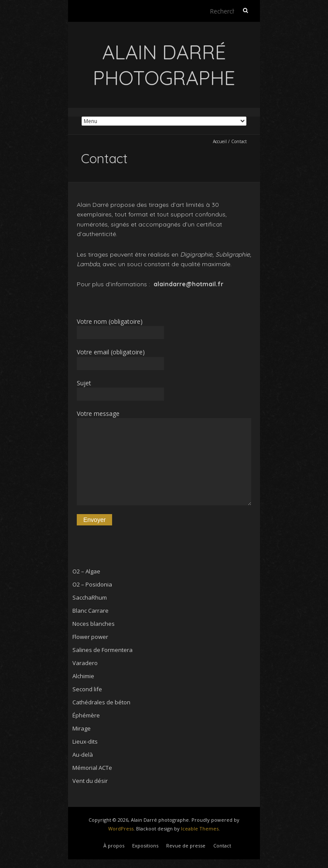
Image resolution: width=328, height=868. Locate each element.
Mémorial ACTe (92, 768)
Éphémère (86, 715)
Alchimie (83, 676)
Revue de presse (186, 846)
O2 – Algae (86, 571)
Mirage (82, 728)
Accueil (220, 141)
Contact (222, 846)
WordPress (121, 829)
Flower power (90, 637)
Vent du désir (90, 781)
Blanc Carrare (91, 611)
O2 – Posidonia (92, 584)
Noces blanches (94, 624)
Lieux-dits (85, 741)
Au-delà (83, 755)
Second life (87, 689)
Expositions (145, 846)
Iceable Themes (200, 829)
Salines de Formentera (102, 650)
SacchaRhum (90, 597)
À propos (114, 846)
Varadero (85, 663)
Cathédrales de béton (101, 702)
